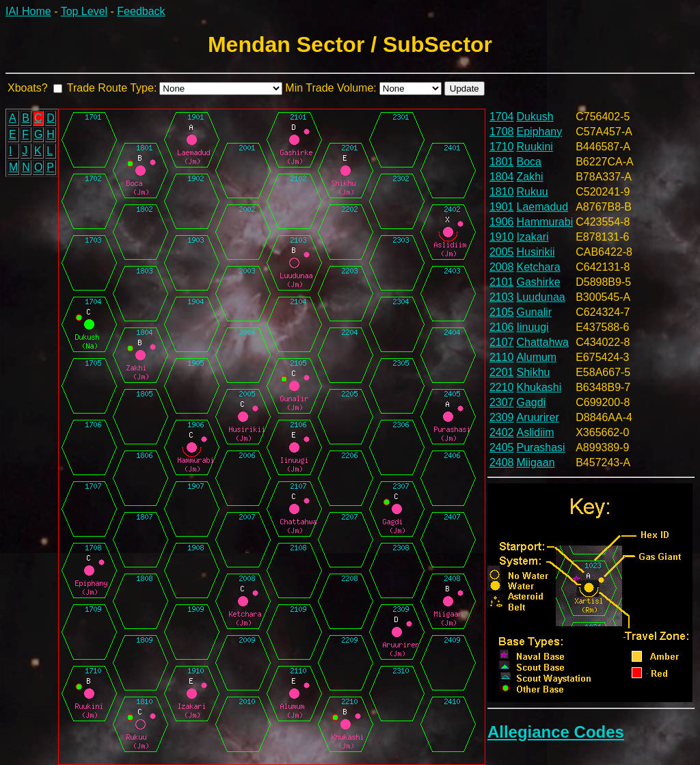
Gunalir (535, 312)
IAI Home (28, 11)
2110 (502, 357)
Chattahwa (543, 342)
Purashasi (541, 447)
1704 (502, 117)
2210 (502, 387)
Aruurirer (538, 417)
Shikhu (534, 372)
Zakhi (530, 177)
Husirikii (536, 252)
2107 (502, 342)
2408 (502, 462)
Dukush (535, 117)
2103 (502, 297)
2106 (502, 327)
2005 (502, 252)
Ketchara (539, 267)
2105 (502, 312)
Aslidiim (536, 432)
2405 (502, 447)
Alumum (537, 357)
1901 (502, 207)
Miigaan (536, 462)
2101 (502, 282)
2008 (502, 267)
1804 (502, 177)
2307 (502, 402)
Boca (529, 162)
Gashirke (539, 282)
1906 (502, 222)
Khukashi (539, 387)
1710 (502, 147)
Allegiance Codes (556, 732)
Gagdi (531, 402)
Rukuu (533, 192)
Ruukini (535, 147)
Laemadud (543, 207)
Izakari (533, 237)
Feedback (141, 11)
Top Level (84, 11)
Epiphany (540, 132)
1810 (502, 192)
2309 (502, 417)
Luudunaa (541, 297)
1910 (502, 237)
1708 (502, 132)
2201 (502, 372)
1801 (502, 162)
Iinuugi (533, 327)
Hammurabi (545, 222)
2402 (502, 432)
